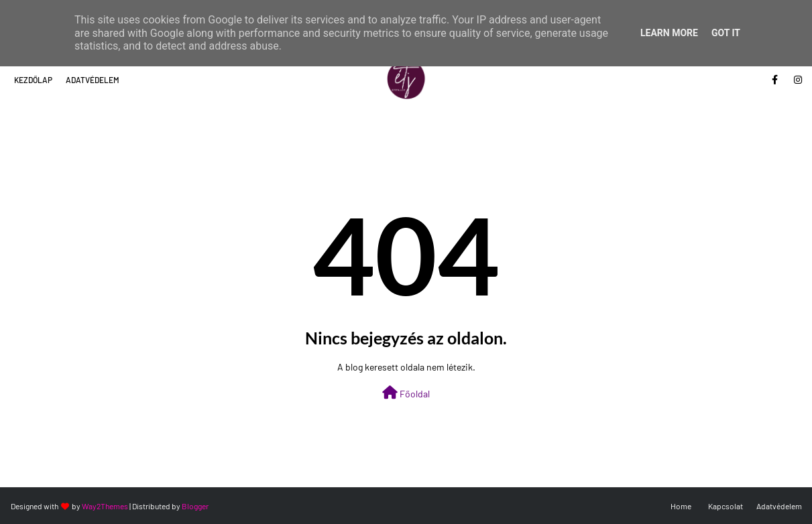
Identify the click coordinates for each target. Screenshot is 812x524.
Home (681, 506)
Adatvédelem (93, 80)
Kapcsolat (726, 506)
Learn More (669, 33)
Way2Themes (105, 506)
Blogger (195, 506)
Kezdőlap (33, 80)
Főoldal (406, 393)
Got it (726, 33)
